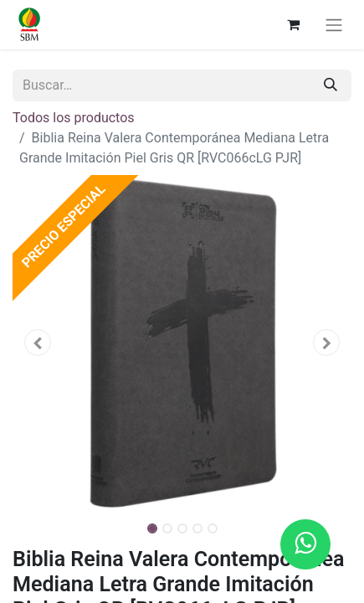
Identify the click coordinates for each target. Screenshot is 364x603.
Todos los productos (74, 118)
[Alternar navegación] (334, 25)
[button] (38, 343)
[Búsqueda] (331, 85)
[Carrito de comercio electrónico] (293, 24)
